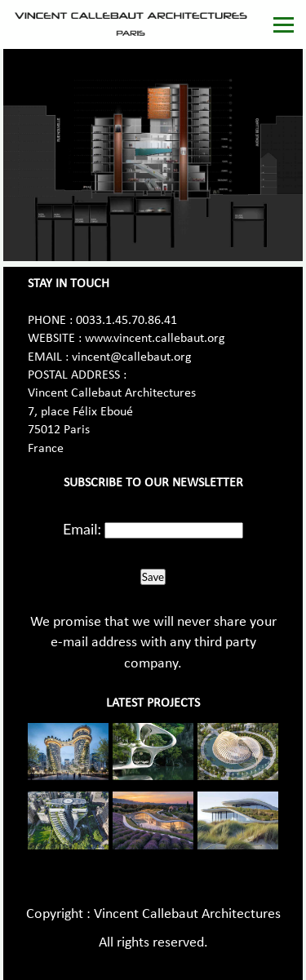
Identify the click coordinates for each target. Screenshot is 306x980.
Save (153, 577)
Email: (82, 529)
